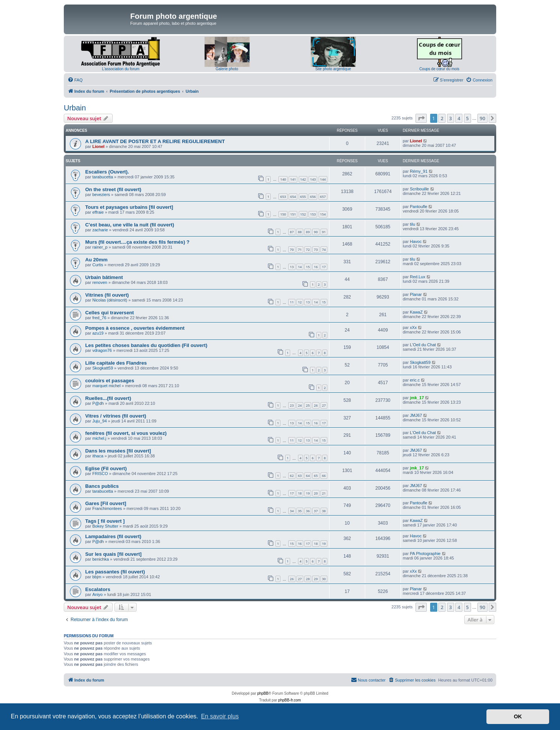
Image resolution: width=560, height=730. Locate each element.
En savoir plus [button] (220, 716)
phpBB (263, 693)
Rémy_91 (419, 171)
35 (300, 511)
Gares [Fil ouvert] (106, 503)
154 (323, 214)
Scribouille (419, 189)
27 (324, 405)
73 (316, 250)
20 (316, 493)
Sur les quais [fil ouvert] (113, 554)
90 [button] (482, 118)
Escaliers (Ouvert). (107, 172)
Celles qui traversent (110, 313)
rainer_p (100, 247)
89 (308, 232)
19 (308, 493)
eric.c (415, 380)
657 (323, 197)
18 (300, 493)
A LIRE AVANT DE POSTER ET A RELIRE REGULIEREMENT (155, 141)
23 (292, 405)
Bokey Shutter (105, 526)
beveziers (101, 195)
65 (316, 476)
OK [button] (518, 716)
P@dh (98, 403)
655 (303, 197)
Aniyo (98, 594)
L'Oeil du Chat (423, 345)
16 (316, 267)
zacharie (100, 230)
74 (324, 250)
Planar (416, 294)
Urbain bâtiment (104, 277)
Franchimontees (107, 508)
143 (313, 179)
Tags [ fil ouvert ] (105, 521)
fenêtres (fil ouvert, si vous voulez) (126, 433)
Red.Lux (418, 277)
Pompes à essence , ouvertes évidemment (135, 328)
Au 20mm (96, 260)
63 (300, 476)
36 (308, 511)
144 (323, 179)
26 (316, 405)
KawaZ (416, 312)
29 (316, 579)
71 (300, 250)
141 (293, 179)
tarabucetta (103, 177)
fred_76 (99, 318)
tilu (412, 224)
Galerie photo (227, 69)
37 (316, 511)
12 (300, 302)
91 (324, 232)
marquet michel (106, 386)
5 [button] (467, 118)
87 (292, 232)
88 (300, 232)
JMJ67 (416, 415)
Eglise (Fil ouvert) (106, 468)
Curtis (98, 265)
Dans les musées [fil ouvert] (118, 451)
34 (292, 511)
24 (300, 405)
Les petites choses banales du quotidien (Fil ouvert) (146, 345)
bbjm (97, 577)
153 (313, 214)
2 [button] (442, 118)
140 (283, 179)
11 (292, 302)
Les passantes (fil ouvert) (115, 572)
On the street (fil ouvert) (113, 189)
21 (324, 493)
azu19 (98, 333)
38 (324, 511)
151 (293, 214)
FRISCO (100, 474)
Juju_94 (100, 421)
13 (292, 267)
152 (303, 214)
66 (324, 476)
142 (303, 179)
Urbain (75, 108)
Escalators (98, 589)
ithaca (98, 456)
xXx (413, 327)
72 (308, 250)
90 (316, 232)
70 (292, 250)
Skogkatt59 (103, 368)
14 (300, 267)
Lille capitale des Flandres (116, 363)
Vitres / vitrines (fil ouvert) (116, 416)
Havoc (416, 241)
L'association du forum (121, 69)
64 (308, 476)
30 (324, 579)
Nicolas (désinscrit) (110, 300)
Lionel (98, 146)
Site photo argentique (333, 69)
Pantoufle (418, 207)
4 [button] (459, 118)
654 (293, 197)
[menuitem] (75, 80)
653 (283, 197)
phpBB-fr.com (290, 700)
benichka (101, 559)
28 (308, 579)
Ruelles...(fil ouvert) (108, 398)
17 (324, 267)
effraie (98, 212)
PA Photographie (425, 554)
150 (283, 214)
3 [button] (451, 118)
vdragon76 (102, 350)
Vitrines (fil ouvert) (107, 295)
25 (308, 405)
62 (292, 476)
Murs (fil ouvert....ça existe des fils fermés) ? (137, 242)
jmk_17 (417, 398)
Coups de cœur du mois (439, 69)
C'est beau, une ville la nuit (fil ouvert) (130, 225)
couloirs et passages (110, 381)
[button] (421, 118)
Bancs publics (102, 486)
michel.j (99, 438)
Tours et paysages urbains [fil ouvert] (129, 207)
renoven (100, 282)
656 (313, 197)
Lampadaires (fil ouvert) (113, 536)
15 (308, 267)
